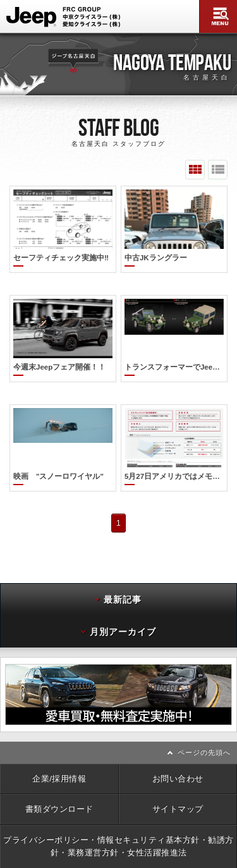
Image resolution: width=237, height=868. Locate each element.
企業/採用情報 (59, 763)
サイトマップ (178, 794)
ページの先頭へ (204, 737)
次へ (234, 679)
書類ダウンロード (59, 794)
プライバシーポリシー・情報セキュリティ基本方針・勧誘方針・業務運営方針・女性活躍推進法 (118, 831)
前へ (3, 679)
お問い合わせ (178, 763)
